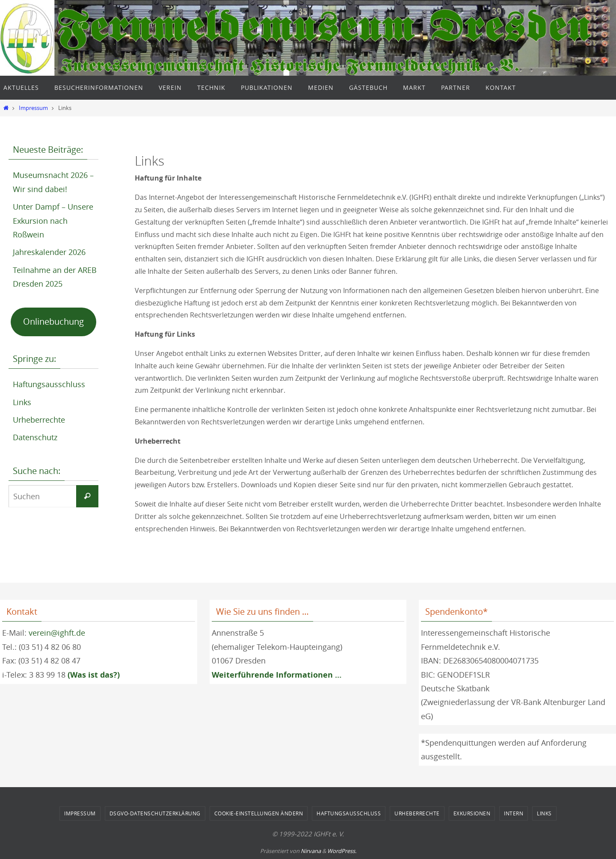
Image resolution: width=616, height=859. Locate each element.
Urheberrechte (39, 420)
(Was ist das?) (94, 675)
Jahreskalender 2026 (49, 252)
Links (22, 402)
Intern (514, 813)
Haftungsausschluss (49, 384)
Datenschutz (35, 437)
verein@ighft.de (57, 633)
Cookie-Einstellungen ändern (259, 813)
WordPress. (342, 851)
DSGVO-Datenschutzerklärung (155, 813)
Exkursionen (472, 813)
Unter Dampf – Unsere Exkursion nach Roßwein (53, 221)
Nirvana (311, 851)
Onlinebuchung (53, 321)
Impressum (33, 108)
